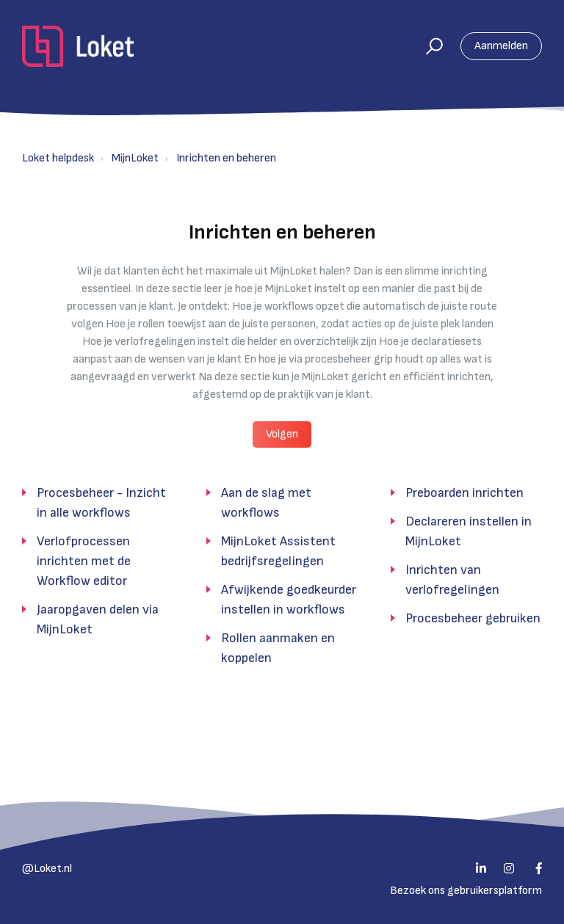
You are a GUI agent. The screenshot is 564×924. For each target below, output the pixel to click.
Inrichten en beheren (226, 158)
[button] (428, 46)
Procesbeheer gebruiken (473, 618)
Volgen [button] (282, 434)
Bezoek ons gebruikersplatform (466, 891)
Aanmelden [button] (501, 46)
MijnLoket (135, 158)
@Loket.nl (47, 869)
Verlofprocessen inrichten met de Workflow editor (84, 561)
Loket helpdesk (58, 158)
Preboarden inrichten (464, 493)
